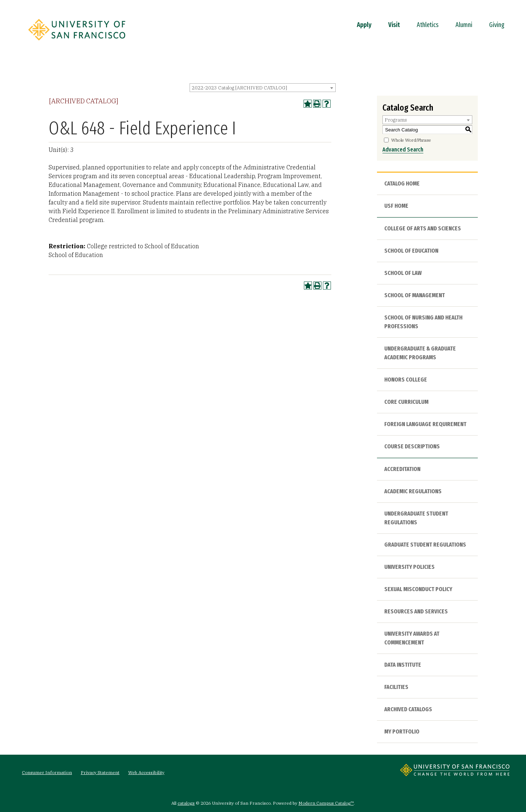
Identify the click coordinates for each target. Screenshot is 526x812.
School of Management (415, 295)
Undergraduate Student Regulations (416, 518)
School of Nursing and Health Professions (423, 322)
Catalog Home (402, 183)
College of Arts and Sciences (423, 228)
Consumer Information (47, 772)
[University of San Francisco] (77, 43)
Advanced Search (403, 150)
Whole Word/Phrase (411, 140)
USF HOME (396, 206)
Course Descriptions (412, 446)
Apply (364, 25)
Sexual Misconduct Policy (418, 589)
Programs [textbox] (396, 120)
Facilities (396, 687)
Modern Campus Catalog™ (326, 803)
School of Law (403, 273)
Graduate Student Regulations (425, 545)
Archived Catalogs (408, 709)
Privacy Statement (100, 772)
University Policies (409, 567)
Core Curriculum (406, 402)
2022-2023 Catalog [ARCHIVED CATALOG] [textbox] (239, 88)
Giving (497, 25)
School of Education (411, 251)
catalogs (186, 803)
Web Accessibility (146, 772)
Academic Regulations (413, 491)
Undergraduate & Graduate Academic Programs (420, 353)
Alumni (464, 25)
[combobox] (263, 88)
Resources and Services (416, 611)
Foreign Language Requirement (425, 424)
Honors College (406, 380)
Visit (394, 25)
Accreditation (402, 469)
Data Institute (403, 665)
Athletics (428, 25)
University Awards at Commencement (412, 638)
